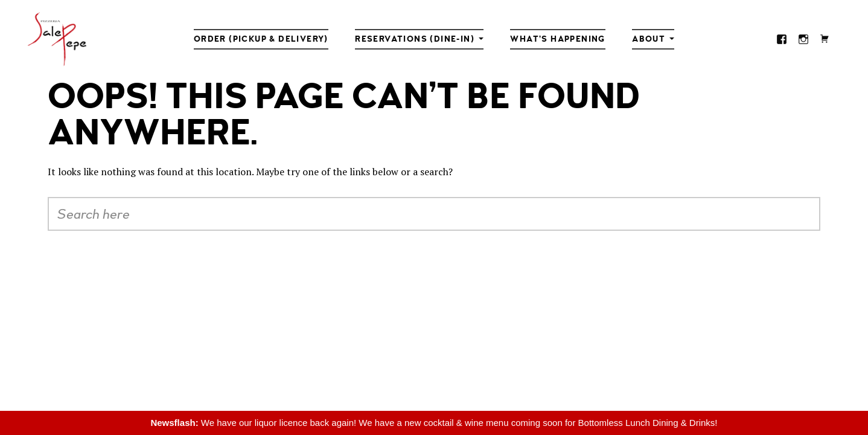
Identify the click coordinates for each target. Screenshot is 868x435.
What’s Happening (557, 39)
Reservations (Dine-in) (415, 39)
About (649, 39)
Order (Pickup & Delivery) (261, 39)
